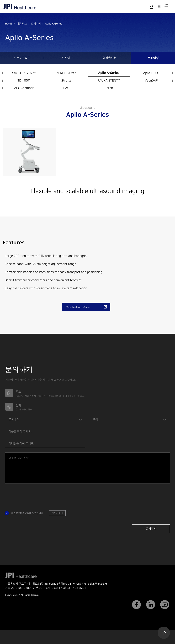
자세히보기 (57, 513)
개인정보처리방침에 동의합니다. (27, 513)
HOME (9, 24)
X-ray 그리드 (22, 58)
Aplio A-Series (54, 24)
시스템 (66, 58)
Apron (109, 88)
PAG (66, 88)
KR (151, 7)
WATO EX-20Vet (24, 73)
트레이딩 (36, 24)
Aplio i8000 (151, 73)
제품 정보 (22, 24)
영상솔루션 (109, 58)
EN (159, 7)
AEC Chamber (24, 88)
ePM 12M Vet (66, 73)
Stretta (66, 81)
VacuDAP (151, 81)
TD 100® (24, 81)
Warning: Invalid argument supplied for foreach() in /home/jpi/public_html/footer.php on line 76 (130, 420)
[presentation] (31, 495)
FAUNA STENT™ (109, 81)
